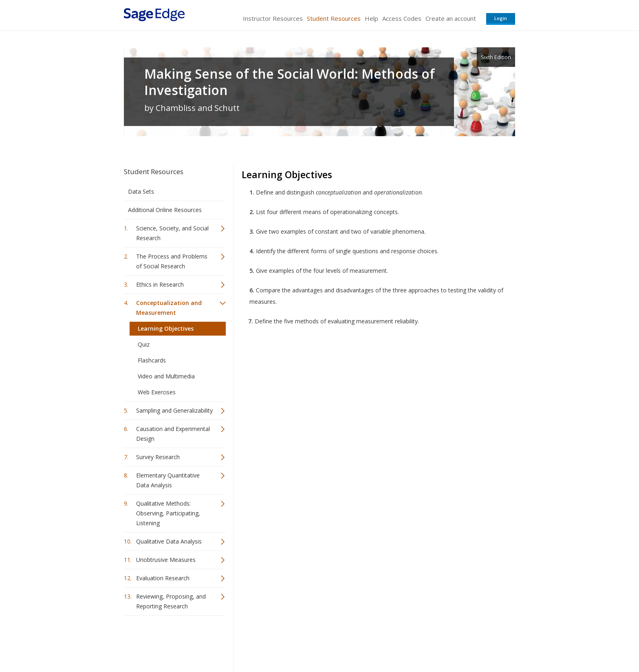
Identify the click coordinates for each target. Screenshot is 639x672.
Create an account (451, 18)
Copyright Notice (416, 642)
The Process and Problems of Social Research (172, 261)
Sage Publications (170, 642)
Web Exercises (157, 392)
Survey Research (158, 457)
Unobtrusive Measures (166, 560)
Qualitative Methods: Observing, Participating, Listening (168, 513)
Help (371, 18)
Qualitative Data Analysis (169, 541)
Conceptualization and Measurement (169, 308)
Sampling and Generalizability (174, 410)
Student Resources (334, 18)
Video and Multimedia (166, 376)
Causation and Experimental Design (173, 434)
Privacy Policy (461, 642)
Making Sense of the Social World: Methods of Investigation (290, 82)
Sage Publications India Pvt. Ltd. (242, 642)
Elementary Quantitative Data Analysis (168, 480)
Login (501, 18)
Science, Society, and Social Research (172, 233)
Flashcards (152, 360)
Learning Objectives (166, 328)
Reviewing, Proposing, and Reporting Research (171, 601)
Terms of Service (366, 642)
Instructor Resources (273, 18)
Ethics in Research (160, 284)
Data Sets (141, 191)
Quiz (144, 344)
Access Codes (402, 18)
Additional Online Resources (165, 210)
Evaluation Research (163, 578)
